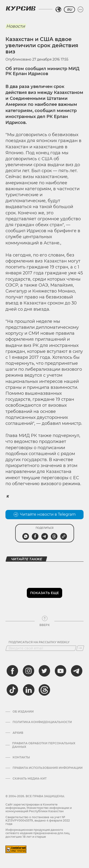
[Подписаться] (80, 648)
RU (69, 10)
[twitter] (44, 671)
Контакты (21, 757)
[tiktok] (12, 690)
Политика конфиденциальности (42, 722)
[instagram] (28, 671)
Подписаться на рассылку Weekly (39, 642)
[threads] (44, 690)
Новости (16, 26)
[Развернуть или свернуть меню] (80, 10)
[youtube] (61, 671)
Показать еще (44, 593)
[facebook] (12, 671)
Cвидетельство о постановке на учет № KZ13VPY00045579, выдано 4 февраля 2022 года (38, 821)
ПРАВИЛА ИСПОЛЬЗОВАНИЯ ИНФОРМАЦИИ (48, 768)
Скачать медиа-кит (30, 779)
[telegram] (77, 671)
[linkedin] (28, 690)
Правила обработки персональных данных (44, 745)
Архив (18, 733)
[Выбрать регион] (58, 10)
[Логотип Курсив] (21, 8)
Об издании (23, 712)
